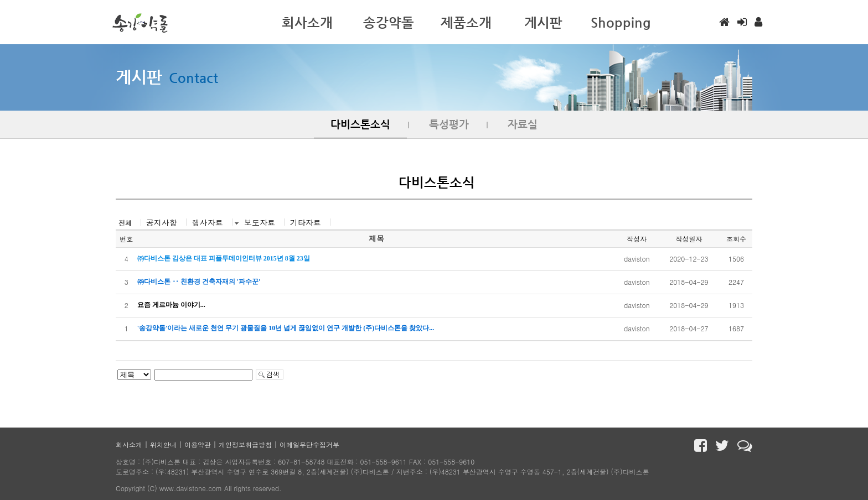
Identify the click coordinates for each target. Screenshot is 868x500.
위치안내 (163, 444)
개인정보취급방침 (245, 444)
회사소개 (129, 444)
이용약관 (198, 444)
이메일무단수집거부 (309, 444)
